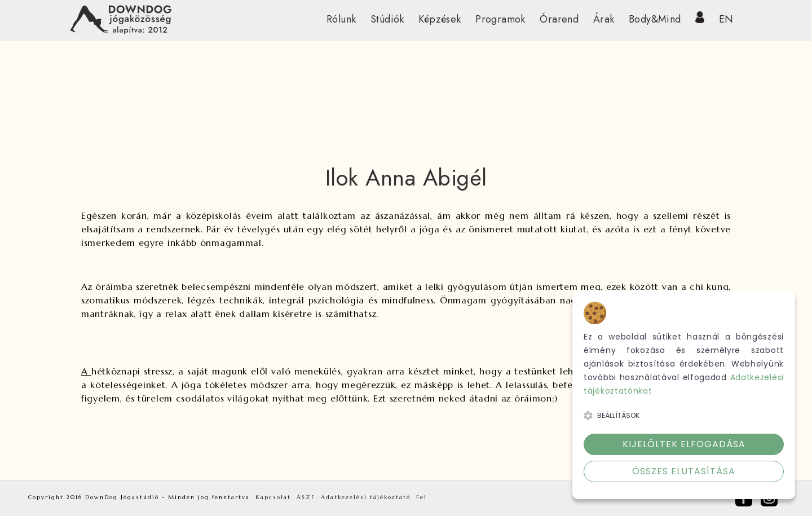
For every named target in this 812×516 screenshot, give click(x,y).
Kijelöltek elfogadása (684, 444)
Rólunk (341, 19)
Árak (604, 19)
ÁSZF (306, 497)
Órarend (559, 19)
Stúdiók (387, 19)
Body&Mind (655, 19)
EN (726, 19)
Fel (422, 497)
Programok (500, 19)
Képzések (440, 19)
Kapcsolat (273, 497)
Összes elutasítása (684, 471)
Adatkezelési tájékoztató (366, 497)
